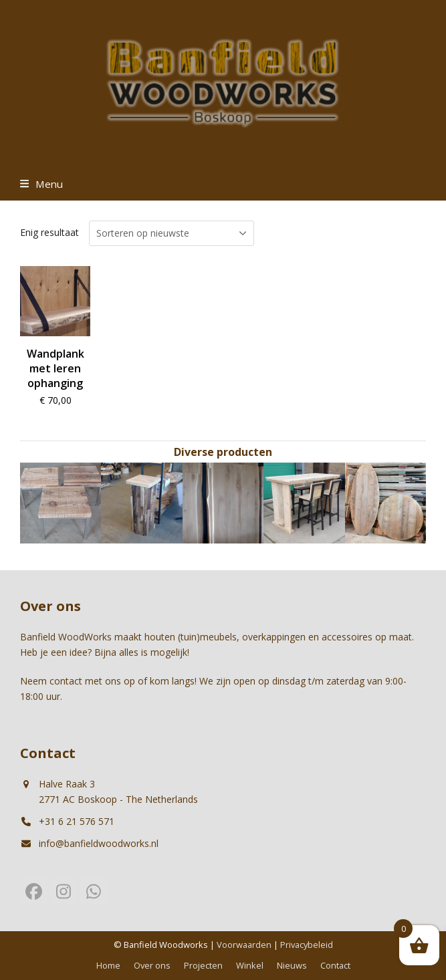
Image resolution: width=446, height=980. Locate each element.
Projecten (203, 965)
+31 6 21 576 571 (77, 821)
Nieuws (292, 965)
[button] (41, 184)
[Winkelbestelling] (172, 233)
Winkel (250, 965)
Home (108, 965)
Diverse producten (223, 452)
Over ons (152, 965)
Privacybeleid (307, 945)
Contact (335, 965)
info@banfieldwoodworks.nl (99, 843)
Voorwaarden (244, 945)
